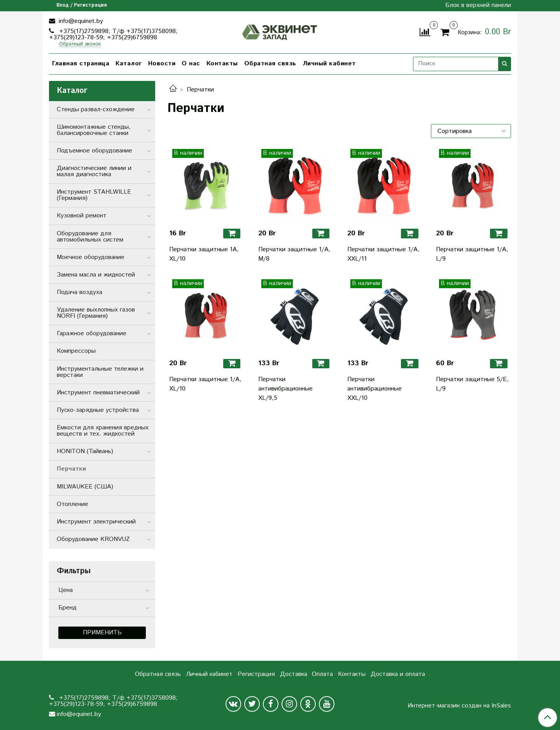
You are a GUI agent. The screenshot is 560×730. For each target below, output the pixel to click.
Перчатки (71, 469)
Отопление (73, 504)
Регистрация (256, 674)
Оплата (322, 674)
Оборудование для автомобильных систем (90, 237)
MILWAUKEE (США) (85, 487)
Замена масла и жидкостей (96, 275)
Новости (162, 64)
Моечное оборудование (91, 257)
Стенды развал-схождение (96, 109)
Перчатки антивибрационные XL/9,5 (285, 389)
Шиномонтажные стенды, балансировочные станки (94, 130)
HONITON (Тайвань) (85, 451)
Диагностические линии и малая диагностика (94, 171)
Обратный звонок (80, 45)
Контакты (222, 64)
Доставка (294, 674)
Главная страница (81, 64)
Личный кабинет (329, 64)
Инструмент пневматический (98, 393)
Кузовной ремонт (82, 216)
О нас (191, 64)
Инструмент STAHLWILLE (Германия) (94, 195)
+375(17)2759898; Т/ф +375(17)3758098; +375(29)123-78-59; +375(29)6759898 (113, 34)
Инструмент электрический (96, 522)
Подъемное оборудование (94, 151)
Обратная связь (270, 64)
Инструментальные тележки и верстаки (100, 372)
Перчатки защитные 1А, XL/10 (204, 254)
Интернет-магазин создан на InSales (459, 706)
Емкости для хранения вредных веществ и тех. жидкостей (103, 431)
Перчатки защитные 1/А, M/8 (294, 254)
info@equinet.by (80, 21)
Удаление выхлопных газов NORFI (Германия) (96, 313)
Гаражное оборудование (92, 333)
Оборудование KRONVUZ (93, 539)
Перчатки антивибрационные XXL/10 (374, 389)
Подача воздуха (80, 292)
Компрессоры (76, 351)
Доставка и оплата (398, 674)
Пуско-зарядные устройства (98, 410)
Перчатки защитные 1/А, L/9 (472, 254)
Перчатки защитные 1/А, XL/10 (205, 384)
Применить (102, 633)
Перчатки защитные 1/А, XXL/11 (383, 254)
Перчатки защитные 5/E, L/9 (472, 384)
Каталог (129, 64)
